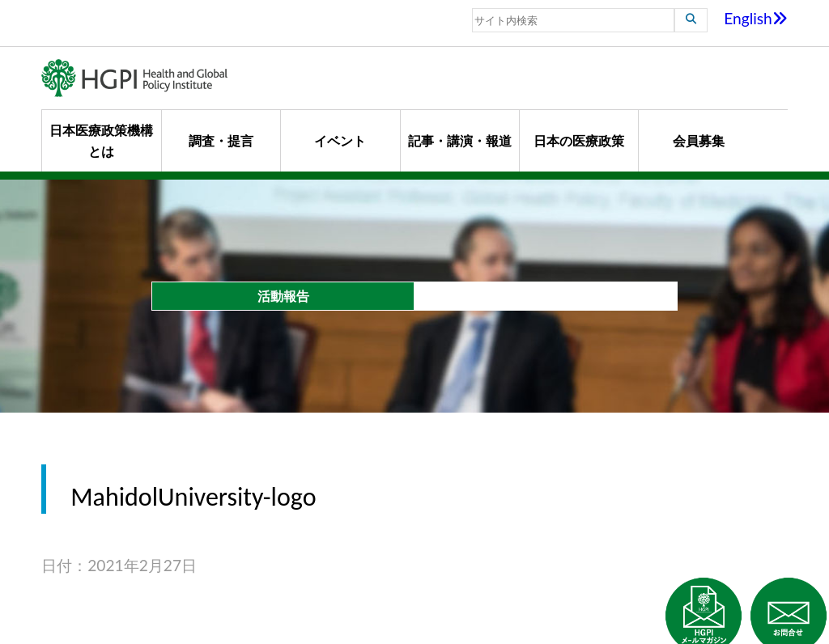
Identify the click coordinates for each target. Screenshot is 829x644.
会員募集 (699, 140)
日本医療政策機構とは (101, 140)
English (756, 18)
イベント (340, 140)
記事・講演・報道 (460, 140)
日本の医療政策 (579, 140)
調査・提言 (221, 140)
